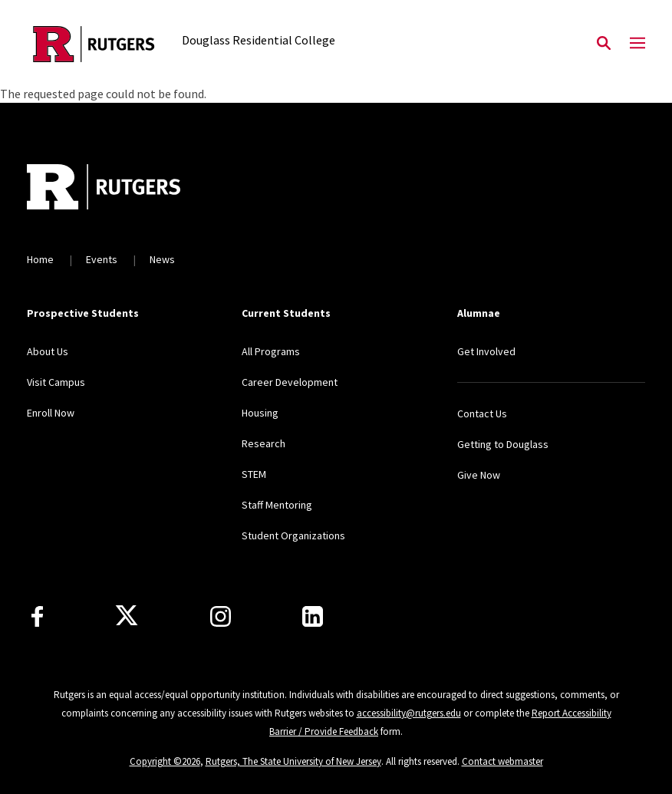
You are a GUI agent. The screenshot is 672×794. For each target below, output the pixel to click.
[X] (127, 616)
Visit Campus (56, 382)
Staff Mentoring (277, 505)
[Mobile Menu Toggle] (637, 44)
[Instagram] (221, 616)
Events (102, 259)
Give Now (479, 475)
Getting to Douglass (503, 444)
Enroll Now (51, 413)
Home (40, 259)
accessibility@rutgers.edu (409, 713)
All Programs (271, 351)
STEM (254, 474)
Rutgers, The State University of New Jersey (293, 761)
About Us (48, 351)
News (162, 259)
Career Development (290, 382)
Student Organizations (293, 535)
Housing (260, 413)
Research (264, 443)
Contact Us (482, 413)
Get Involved (486, 351)
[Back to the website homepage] (94, 44)
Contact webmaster (502, 761)
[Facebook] (37, 616)
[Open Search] (604, 44)
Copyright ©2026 (165, 761)
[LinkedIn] (313, 616)
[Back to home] (128, 189)
